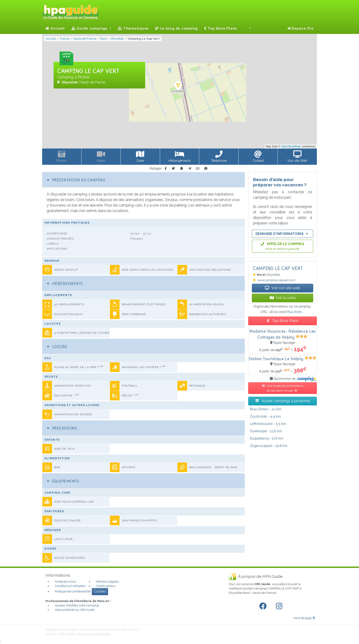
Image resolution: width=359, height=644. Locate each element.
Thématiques (133, 28)
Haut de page (304, 618)
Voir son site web (283, 288)
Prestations (62, 428)
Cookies (100, 592)
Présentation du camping (76, 180)
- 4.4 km (265, 416)
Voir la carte (283, 298)
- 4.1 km (266, 409)
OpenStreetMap (291, 146)
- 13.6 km (266, 431)
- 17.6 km (267, 438)
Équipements (63, 481)
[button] (247, 28)
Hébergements (65, 283)
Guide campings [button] (90, 28)
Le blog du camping (177, 28)
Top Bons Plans (221, 28)
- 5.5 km (268, 424)
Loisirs (57, 347)
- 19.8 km (269, 446)
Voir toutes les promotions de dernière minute (283, 388)
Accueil (55, 28)
